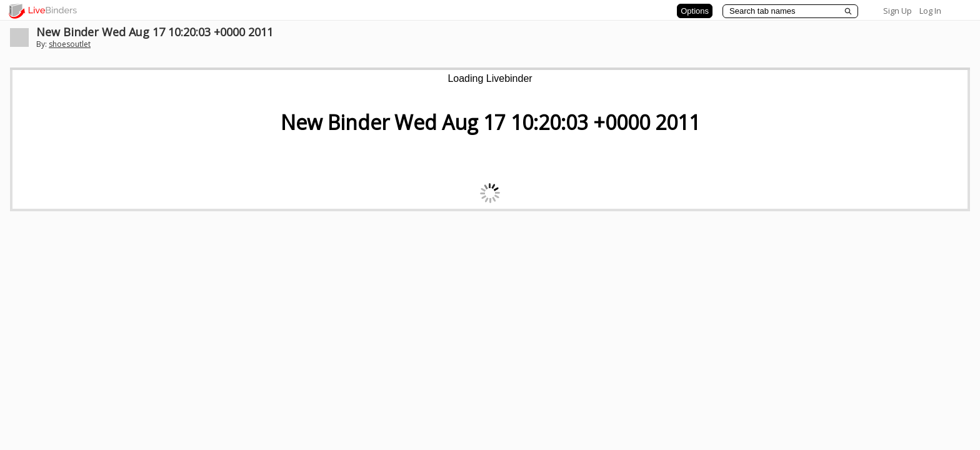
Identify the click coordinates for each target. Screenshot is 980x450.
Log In (930, 11)
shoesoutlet (70, 44)
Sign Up (897, 11)
